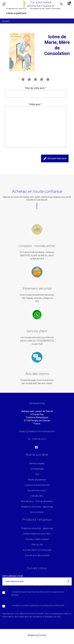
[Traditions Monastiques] (39, 4)
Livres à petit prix (16, 13)
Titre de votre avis (35, 88)
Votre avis (35, 104)
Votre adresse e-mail (13, 576)
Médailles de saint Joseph (45, 8)
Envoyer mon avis (55, 158)
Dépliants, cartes (16, 8)
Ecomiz (43, 635)
